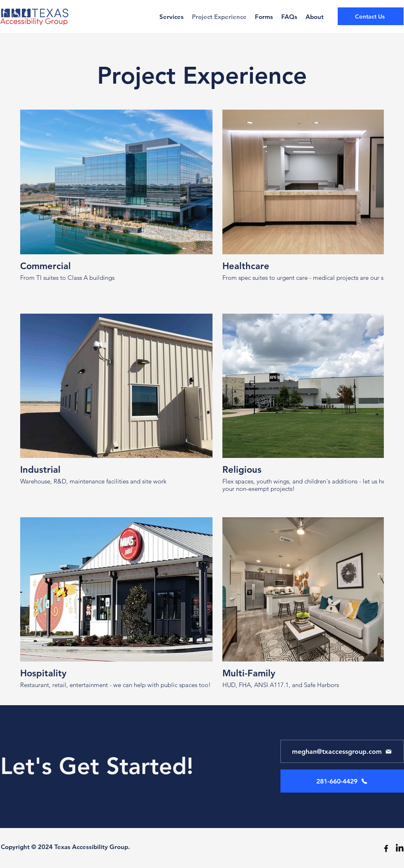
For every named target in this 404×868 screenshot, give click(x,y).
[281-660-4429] (342, 781)
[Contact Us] (371, 16)
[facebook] (386, 848)
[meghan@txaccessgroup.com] (342, 751)
